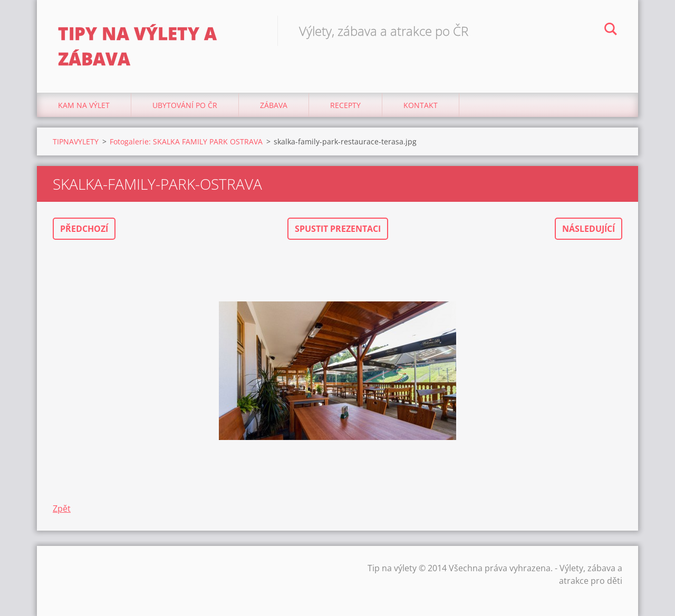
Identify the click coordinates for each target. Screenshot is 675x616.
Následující (589, 229)
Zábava (274, 105)
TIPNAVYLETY (76, 141)
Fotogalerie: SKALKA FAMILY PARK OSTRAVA (186, 141)
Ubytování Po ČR (185, 105)
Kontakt (421, 105)
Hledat (611, 31)
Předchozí (84, 229)
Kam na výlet (84, 105)
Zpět (62, 509)
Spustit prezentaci (338, 229)
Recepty (345, 105)
